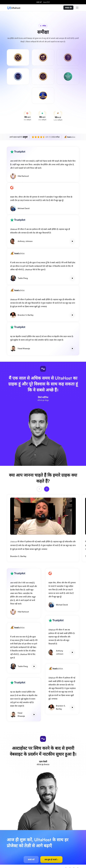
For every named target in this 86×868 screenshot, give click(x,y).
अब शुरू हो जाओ (51, 860)
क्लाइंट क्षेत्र (68, 8)
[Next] (47, 489)
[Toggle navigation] (77, 8)
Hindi (46, 2)
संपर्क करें (39, 2)
